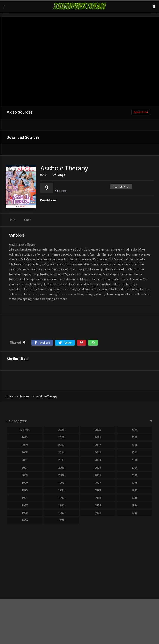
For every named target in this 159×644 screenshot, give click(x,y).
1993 (98, 490)
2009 (98, 460)
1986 (61, 505)
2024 (134, 430)
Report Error (141, 112)
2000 (134, 475)
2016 (134, 445)
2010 (61, 460)
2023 (25, 437)
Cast (27, 220)
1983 (25, 513)
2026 (61, 430)
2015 (43, 175)
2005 (98, 468)
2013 (98, 452)
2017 (98, 445)
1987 (25, 505)
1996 (134, 483)
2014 (61, 452)
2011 (25, 460)
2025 (98, 430)
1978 (61, 520)
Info (13, 220)
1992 (134, 490)
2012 (134, 452)
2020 (134, 437)
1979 (25, 520)
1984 (134, 505)
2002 (61, 475)
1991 (25, 498)
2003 (25, 475)
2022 (61, 437)
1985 (98, 505)
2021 (98, 437)
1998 (61, 483)
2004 (134, 468)
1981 (98, 513)
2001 (98, 475)
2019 (25, 445)
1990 (61, 498)
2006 (61, 468)
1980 (134, 513)
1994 (61, 490)
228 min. (25, 430)
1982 (61, 513)
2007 (25, 468)
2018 (61, 445)
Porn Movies (48, 200)
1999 (25, 483)
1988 (134, 498)
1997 (98, 483)
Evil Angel (59, 175)
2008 (134, 460)
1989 (98, 498)
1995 (25, 490)
